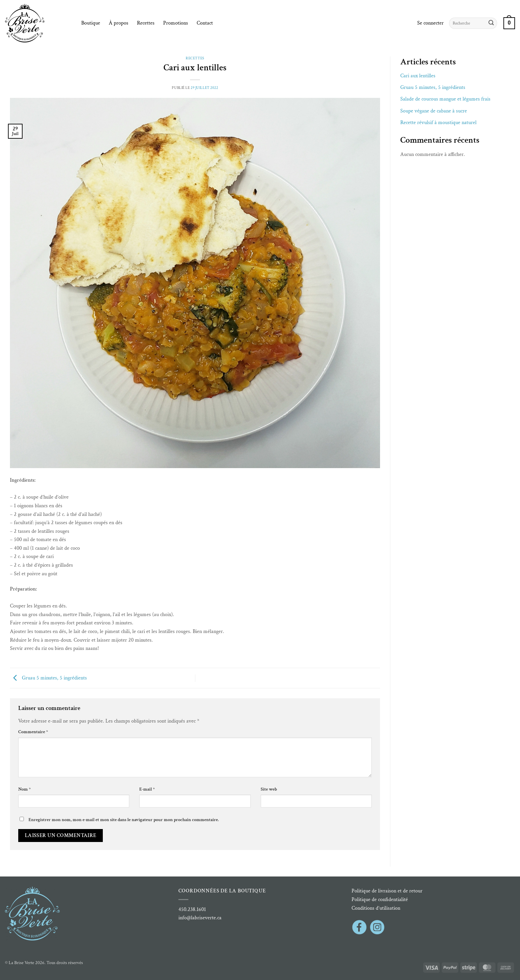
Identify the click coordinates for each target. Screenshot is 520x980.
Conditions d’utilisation (376, 908)
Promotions (176, 23)
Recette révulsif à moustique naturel (438, 123)
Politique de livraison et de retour (387, 891)
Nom (25, 789)
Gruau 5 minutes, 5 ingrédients (48, 678)
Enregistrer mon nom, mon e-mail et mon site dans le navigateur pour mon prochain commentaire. (124, 820)
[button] (430, 23)
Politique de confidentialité (380, 900)
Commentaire (33, 732)
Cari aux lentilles (418, 76)
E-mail (147, 789)
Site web (269, 789)
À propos (119, 23)
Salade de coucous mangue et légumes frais (445, 99)
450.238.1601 (192, 910)
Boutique (91, 23)
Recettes (146, 23)
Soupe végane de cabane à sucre (434, 111)
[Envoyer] (491, 23)
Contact (205, 23)
